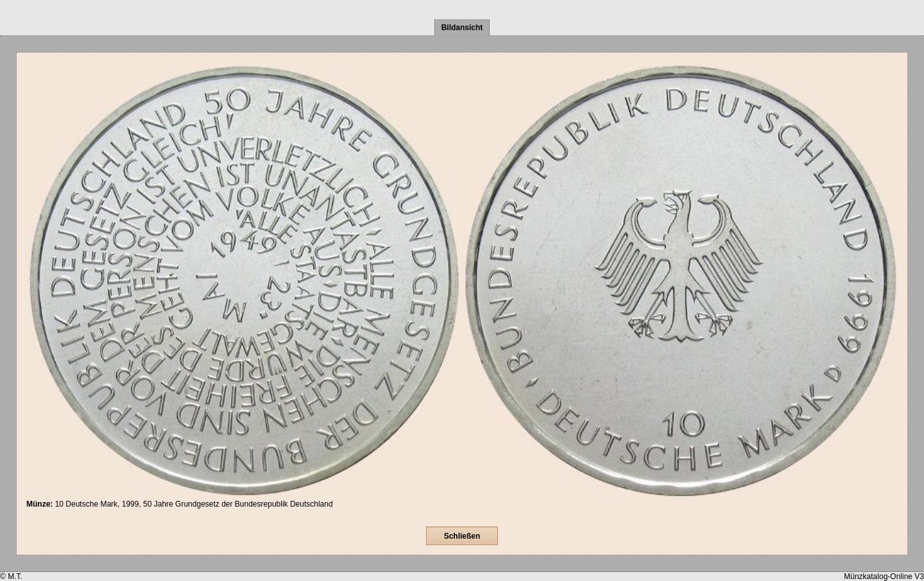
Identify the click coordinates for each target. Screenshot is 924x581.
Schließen (462, 536)
